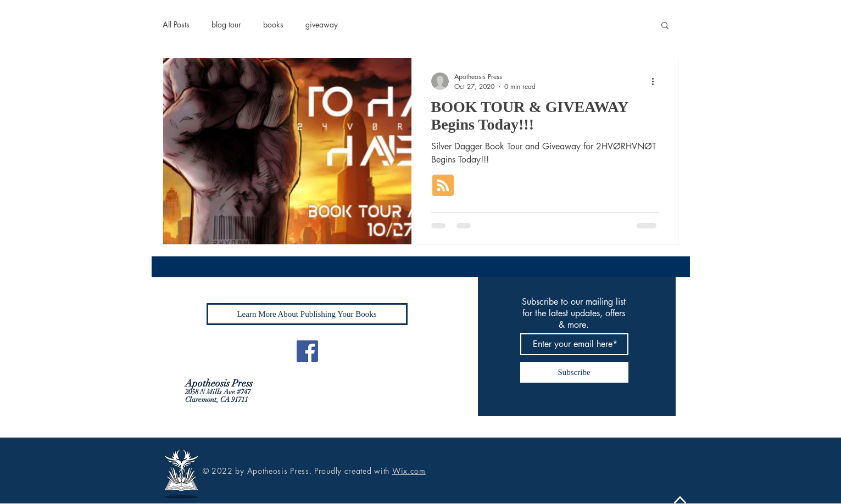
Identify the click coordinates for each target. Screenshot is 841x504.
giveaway (322, 24)
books (273, 24)
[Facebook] (307, 351)
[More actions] (657, 81)
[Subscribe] (574, 372)
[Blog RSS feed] (443, 186)
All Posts (176, 24)
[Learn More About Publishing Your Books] (307, 314)
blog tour (226, 24)
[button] (665, 26)
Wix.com (409, 471)
